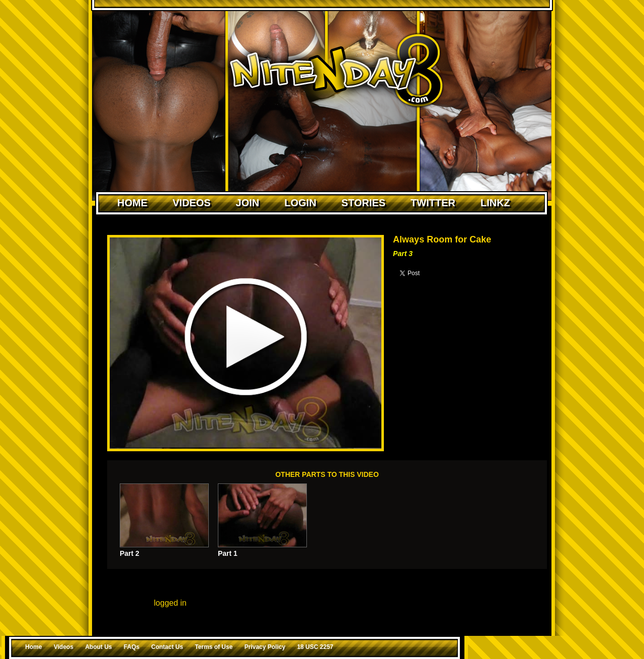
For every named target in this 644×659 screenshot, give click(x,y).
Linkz (495, 203)
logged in (170, 603)
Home (132, 203)
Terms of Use (214, 647)
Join (248, 203)
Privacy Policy (265, 647)
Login (300, 203)
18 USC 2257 (315, 647)
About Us (98, 647)
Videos (192, 203)
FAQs (132, 647)
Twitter (433, 203)
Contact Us (167, 647)
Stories (364, 203)
